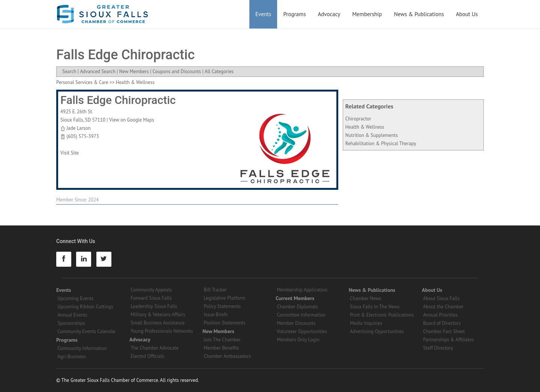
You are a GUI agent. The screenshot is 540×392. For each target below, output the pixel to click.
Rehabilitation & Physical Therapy (381, 143)
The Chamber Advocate (154, 348)
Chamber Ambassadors (227, 356)
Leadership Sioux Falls (154, 306)
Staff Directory (438, 348)
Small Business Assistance (157, 323)
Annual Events (72, 315)
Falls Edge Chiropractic (118, 100)
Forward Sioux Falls (151, 298)
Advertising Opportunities (377, 331)
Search (69, 71)
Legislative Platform (224, 298)
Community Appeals (151, 290)
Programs (294, 14)
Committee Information (301, 315)
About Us (467, 14)
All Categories (219, 71)
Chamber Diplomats (297, 307)
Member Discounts (296, 323)
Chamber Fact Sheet (444, 331)
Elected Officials (147, 356)
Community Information (82, 348)
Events (263, 14)
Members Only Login (298, 340)
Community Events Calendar (86, 331)
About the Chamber (443, 307)
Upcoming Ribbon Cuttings (85, 307)
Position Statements (224, 323)
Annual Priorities (440, 315)
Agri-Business (71, 357)
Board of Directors (442, 323)
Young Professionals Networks (162, 331)
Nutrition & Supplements (372, 135)
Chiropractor (358, 119)
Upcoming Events (75, 298)
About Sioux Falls (441, 298)
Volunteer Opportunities (302, 331)
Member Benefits (221, 348)
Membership (367, 14)
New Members (134, 71)
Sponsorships (71, 323)
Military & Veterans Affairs (158, 315)
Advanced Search (97, 71)
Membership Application (302, 290)
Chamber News (365, 298)
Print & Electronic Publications (382, 315)
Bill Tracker (215, 290)
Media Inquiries (366, 323)
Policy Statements (222, 306)
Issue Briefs (216, 315)
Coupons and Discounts (177, 71)
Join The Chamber (222, 340)
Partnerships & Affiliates (448, 340)
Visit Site (70, 153)
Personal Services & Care (82, 82)
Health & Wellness (365, 127)
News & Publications (419, 14)
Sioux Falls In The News (375, 307)
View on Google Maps (132, 120)
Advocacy (329, 14)
